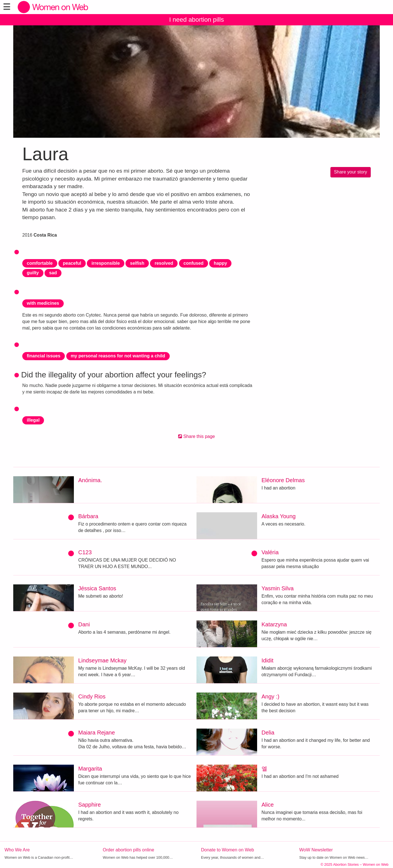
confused (194, 263)
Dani (84, 624)
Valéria (270, 552)
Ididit (268, 660)
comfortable (40, 263)
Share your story (351, 172)
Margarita (90, 769)
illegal (33, 420)
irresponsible (105, 263)
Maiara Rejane (97, 733)
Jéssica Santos (97, 588)
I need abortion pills (196, 20)
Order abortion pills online (129, 850)
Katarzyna (274, 624)
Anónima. (90, 480)
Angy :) (271, 696)
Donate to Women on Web (228, 850)
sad (53, 273)
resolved (164, 263)
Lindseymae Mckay (102, 660)
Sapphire (90, 805)
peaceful (72, 263)
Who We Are (17, 850)
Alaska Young (279, 516)
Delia (268, 733)
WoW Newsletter (316, 850)
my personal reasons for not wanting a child (118, 356)
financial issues (44, 356)
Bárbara (88, 516)
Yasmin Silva (278, 588)
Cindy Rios (92, 696)
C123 (85, 552)
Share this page (197, 436)
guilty (33, 273)
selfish (137, 263)
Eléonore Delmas (283, 480)
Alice (268, 805)
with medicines (43, 303)
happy (220, 263)
